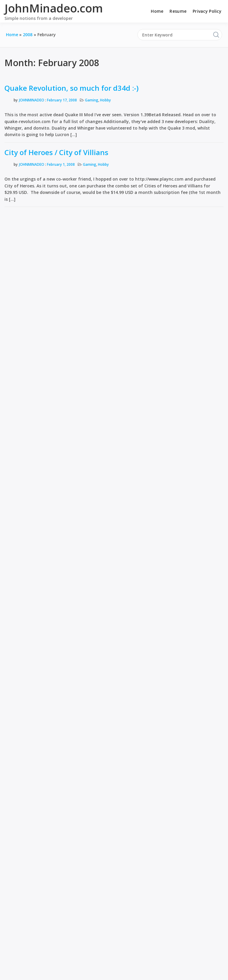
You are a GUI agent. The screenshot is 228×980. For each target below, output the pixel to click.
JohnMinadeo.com (54, 8)
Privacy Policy (207, 11)
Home (157, 11)
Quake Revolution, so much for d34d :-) (72, 88)
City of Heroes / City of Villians (56, 152)
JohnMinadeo (32, 100)
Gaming (92, 100)
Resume (178, 11)
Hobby (105, 100)
